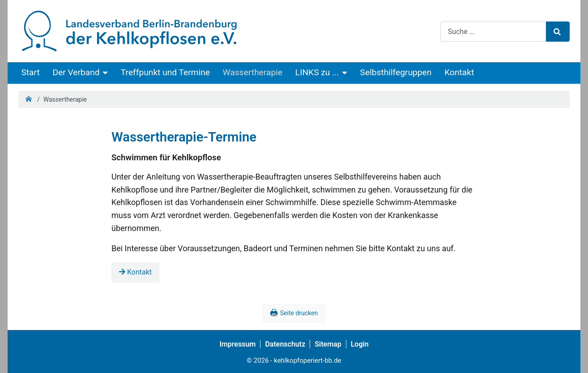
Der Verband (76, 72)
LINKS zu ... (317, 72)
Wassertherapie (253, 72)
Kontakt (459, 72)
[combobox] (493, 32)
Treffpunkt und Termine (165, 72)
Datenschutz (285, 344)
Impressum (237, 344)
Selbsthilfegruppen (396, 72)
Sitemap (328, 344)
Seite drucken (299, 313)
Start (30, 72)
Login (360, 344)
